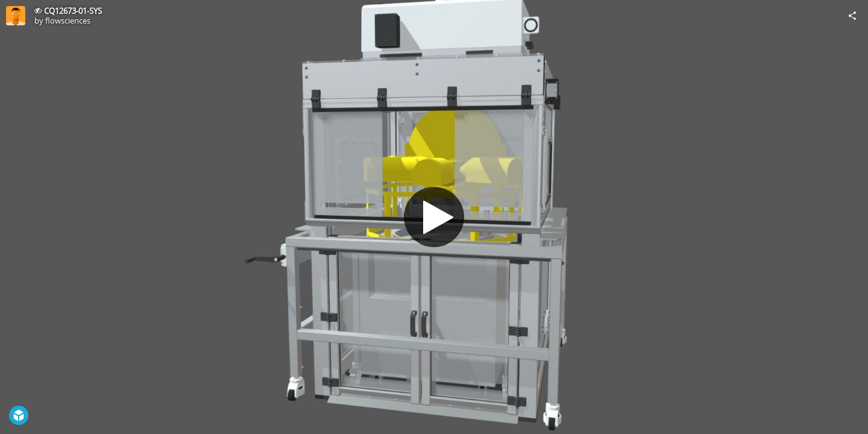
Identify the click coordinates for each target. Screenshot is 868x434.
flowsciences (68, 20)
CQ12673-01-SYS (73, 11)
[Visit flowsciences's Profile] (16, 16)
